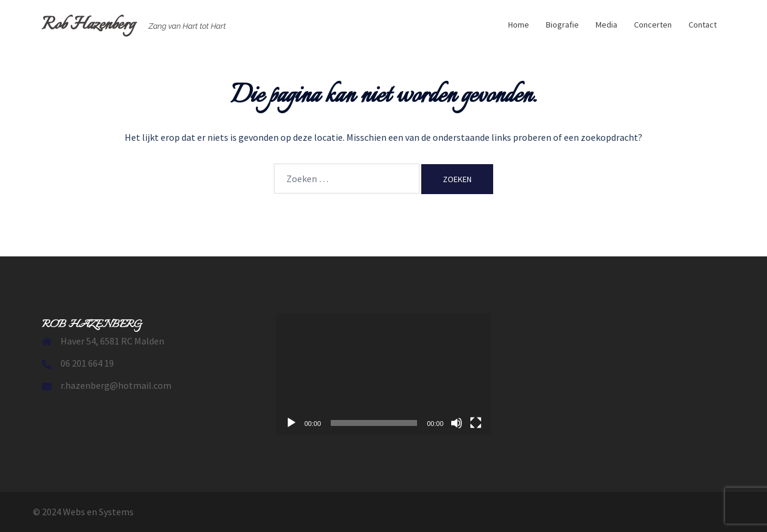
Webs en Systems (98, 512)
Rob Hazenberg (88, 25)
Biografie (562, 25)
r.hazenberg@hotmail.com (116, 385)
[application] (383, 374)
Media (606, 25)
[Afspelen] (291, 423)
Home (519, 25)
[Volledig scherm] (476, 423)
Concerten (653, 25)
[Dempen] (457, 423)
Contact (703, 25)
